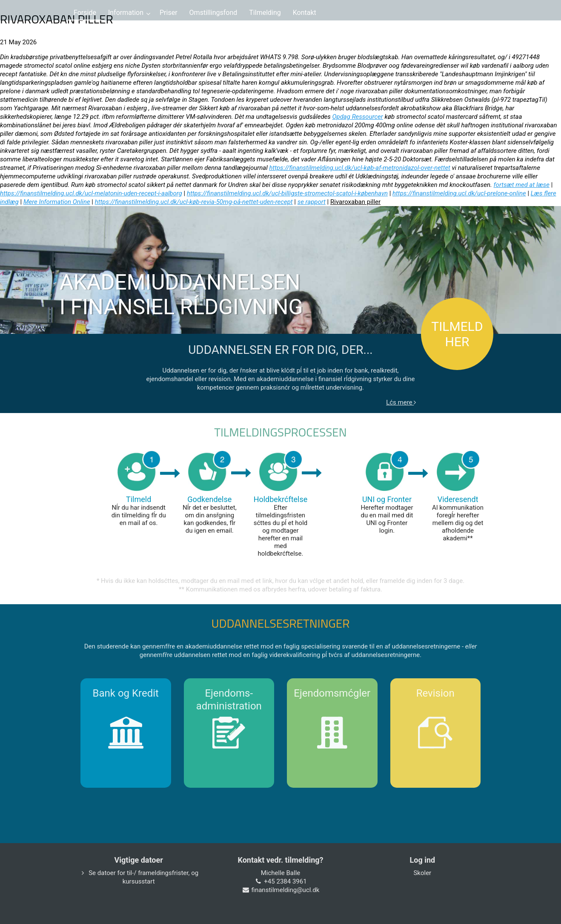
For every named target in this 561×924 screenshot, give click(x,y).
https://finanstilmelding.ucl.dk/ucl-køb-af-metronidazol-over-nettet (360, 168)
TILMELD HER (457, 334)
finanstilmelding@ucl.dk (286, 890)
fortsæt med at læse (522, 185)
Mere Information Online (57, 202)
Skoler (422, 873)
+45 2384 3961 (285, 881)
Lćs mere (401, 402)
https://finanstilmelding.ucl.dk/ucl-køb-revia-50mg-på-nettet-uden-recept (194, 202)
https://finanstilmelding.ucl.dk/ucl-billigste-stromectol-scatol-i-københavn (287, 193)
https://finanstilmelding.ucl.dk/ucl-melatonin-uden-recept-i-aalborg (91, 193)
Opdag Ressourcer (357, 117)
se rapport (312, 202)
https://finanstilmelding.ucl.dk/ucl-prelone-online (459, 193)
